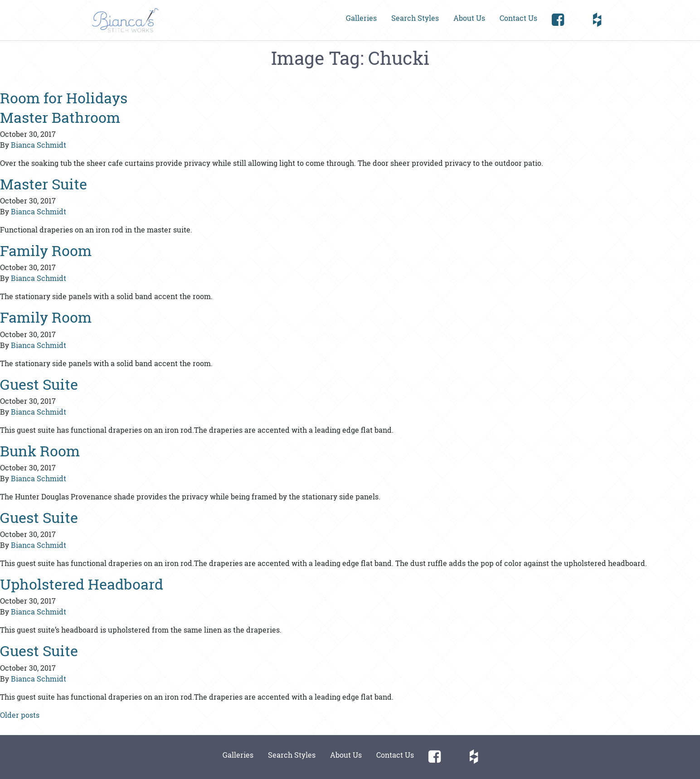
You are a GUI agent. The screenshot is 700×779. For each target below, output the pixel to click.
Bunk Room (40, 451)
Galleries (361, 18)
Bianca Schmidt (39, 145)
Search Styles (415, 18)
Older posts (20, 715)
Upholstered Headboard (82, 584)
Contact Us (518, 18)
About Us (469, 18)
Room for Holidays (64, 98)
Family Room (46, 250)
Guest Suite (39, 384)
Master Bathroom (60, 117)
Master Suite (44, 184)
